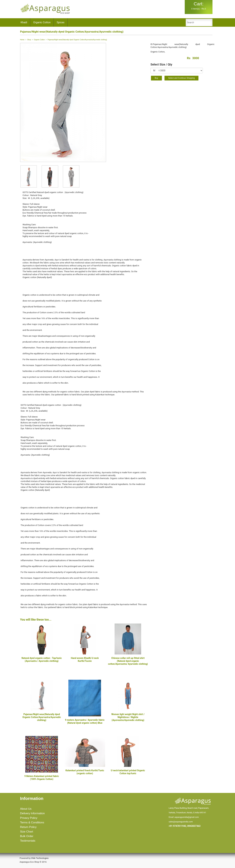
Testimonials (28, 841)
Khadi (24, 22)
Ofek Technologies (40, 858)
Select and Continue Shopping (181, 78)
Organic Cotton (42, 22)
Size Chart (27, 832)
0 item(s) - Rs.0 (199, 6)
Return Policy (28, 827)
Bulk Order (27, 836)
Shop (29, 40)
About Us (26, 809)
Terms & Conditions (32, 822)
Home (22, 40)
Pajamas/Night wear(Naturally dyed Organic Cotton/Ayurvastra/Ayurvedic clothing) (42, 717)
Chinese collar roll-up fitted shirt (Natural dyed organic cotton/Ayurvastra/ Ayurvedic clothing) (128, 661)
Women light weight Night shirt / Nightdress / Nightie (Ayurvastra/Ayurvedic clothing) (128, 717)
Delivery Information (32, 813)
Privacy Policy (29, 818)
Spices (61, 22)
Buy (156, 78)
